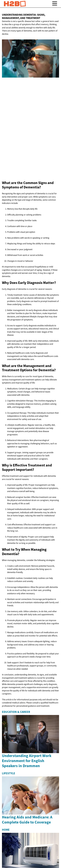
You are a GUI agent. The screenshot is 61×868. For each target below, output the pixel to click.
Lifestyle (9, 773)
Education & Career (16, 712)
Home (6, 830)
